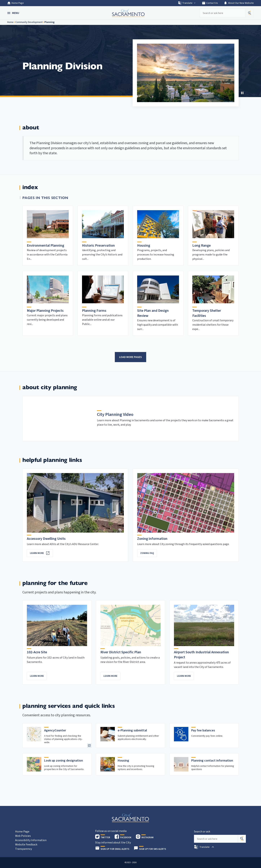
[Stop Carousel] (242, 93)
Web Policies (23, 836)
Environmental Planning (46, 246)
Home (10, 22)
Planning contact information (212, 761)
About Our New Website (239, 3)
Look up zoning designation (64, 761)
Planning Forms (94, 311)
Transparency (24, 849)
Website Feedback (26, 845)
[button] (14, 13)
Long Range (202, 246)
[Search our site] (222, 13)
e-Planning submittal (132, 730)
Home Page (16, 3)
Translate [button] (187, 3)
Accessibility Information (31, 840)
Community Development (29, 22)
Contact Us (210, 3)
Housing (144, 246)
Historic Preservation (98, 246)
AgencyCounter (55, 730)
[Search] (242, 839)
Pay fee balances (203, 730)
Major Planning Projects (45, 311)
